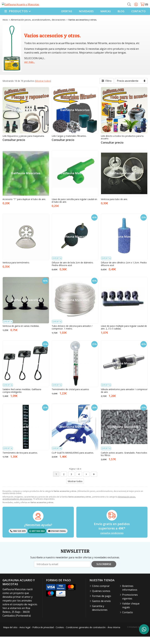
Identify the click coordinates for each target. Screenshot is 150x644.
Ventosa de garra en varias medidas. (21, 333)
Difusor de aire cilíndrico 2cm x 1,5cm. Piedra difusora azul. (124, 271)
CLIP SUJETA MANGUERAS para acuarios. (73, 460)
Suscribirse (104, 572)
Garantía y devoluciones (100, 615)
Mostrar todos (43, 88)
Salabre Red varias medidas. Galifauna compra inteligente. (22, 398)
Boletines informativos (130, 595)
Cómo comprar (101, 593)
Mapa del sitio (10, 635)
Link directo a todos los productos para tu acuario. (122, 144)
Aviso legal (25, 635)
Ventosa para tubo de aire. (114, 207)
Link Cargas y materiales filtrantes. (69, 143)
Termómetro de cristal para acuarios (70, 397)
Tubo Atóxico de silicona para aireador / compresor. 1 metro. (72, 335)
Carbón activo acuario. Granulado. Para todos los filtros (124, 461)
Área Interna (114, 635)
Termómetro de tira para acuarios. (20, 460)
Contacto (128, 620)
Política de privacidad (43, 635)
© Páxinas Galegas (137, 635)
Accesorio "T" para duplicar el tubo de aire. (24, 207)
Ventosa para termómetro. (16, 270)
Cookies (60, 635)
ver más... (30, 69)
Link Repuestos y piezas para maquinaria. (23, 143)
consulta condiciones (112, 541)
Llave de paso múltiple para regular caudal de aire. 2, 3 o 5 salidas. (124, 335)
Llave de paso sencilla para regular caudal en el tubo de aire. (74, 208)
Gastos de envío (101, 608)
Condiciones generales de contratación (86, 635)
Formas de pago (102, 603)
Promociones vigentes (130, 604)
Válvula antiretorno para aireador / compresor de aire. (124, 398)
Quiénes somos (101, 598)
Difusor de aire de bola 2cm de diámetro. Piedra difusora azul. (73, 271)
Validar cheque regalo (131, 613)
